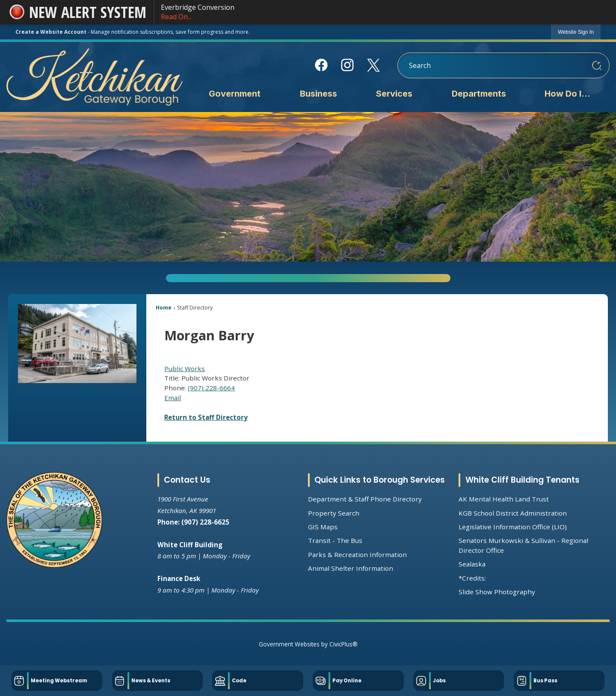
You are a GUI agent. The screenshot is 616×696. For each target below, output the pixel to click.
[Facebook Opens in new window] (321, 65)
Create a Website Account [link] (51, 32)
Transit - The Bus (335, 540)
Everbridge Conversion (381, 12)
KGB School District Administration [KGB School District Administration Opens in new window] (513, 513)
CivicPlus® (344, 644)
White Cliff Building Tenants (523, 480)
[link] (576, 32)
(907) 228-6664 (211, 388)
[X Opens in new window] (374, 65)
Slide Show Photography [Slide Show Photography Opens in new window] (497, 592)
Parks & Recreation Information (357, 554)
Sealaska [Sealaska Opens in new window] (472, 564)
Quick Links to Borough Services (380, 480)
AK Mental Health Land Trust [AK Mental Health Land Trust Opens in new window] (504, 499)
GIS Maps (323, 527)
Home (164, 308)
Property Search (334, 513)
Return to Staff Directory (206, 417)
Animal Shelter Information (351, 568)
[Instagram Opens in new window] (348, 65)
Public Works (185, 369)
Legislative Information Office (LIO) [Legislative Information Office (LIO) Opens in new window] (513, 527)
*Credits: (472, 578)
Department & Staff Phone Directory (365, 499)
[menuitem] (235, 94)
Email (173, 398)
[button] (597, 65)
